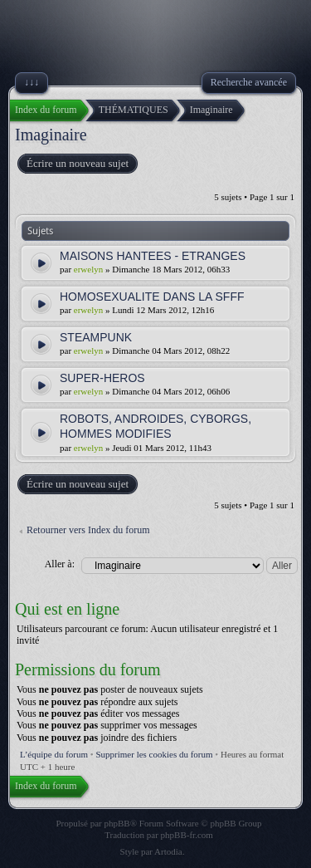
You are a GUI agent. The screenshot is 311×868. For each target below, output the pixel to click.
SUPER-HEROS (102, 378)
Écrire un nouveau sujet (77, 164)
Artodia (168, 851)
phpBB (117, 823)
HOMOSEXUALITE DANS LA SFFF (152, 297)
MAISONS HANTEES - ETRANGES (153, 256)
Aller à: (60, 564)
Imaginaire (51, 135)
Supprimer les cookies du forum (154, 754)
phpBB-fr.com (187, 835)
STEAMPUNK (96, 337)
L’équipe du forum (54, 754)
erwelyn (88, 269)
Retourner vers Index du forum (88, 530)
